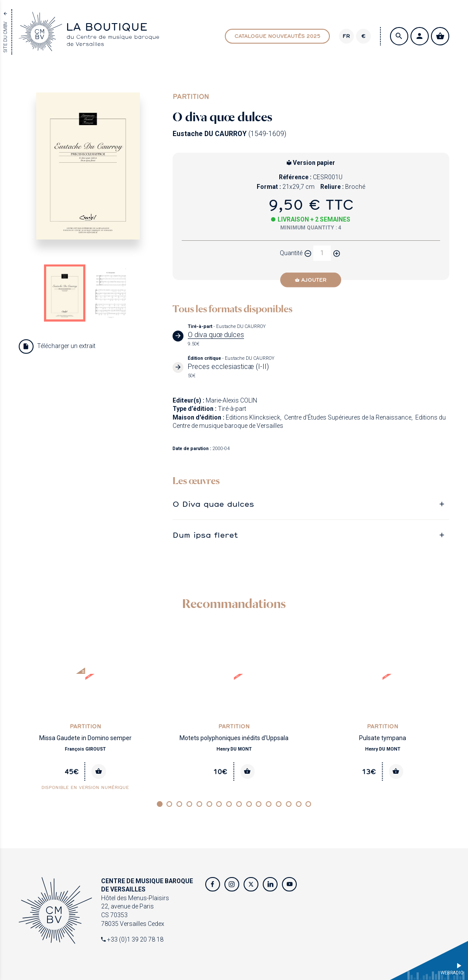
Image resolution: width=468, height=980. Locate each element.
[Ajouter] (311, 280)
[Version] (346, 36)
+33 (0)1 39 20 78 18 (132, 939)
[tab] (311, 504)
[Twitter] (251, 884)
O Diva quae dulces (213, 504)
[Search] (399, 36)
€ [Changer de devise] (363, 36)
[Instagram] (232, 884)
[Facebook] (213, 884)
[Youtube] (289, 884)
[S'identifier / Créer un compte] (420, 36)
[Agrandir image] (88, 166)
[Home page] (89, 46)
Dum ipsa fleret (205, 535)
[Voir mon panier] (440, 36)
